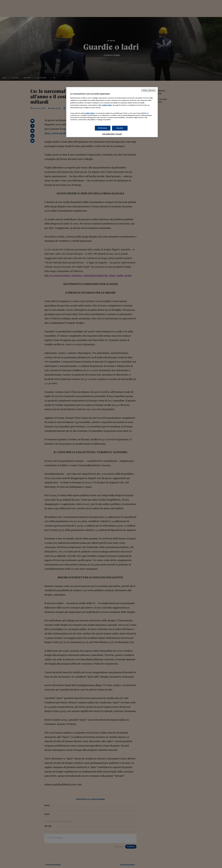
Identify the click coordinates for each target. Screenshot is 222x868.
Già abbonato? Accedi (112, 134)
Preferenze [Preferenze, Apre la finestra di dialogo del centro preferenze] (103, 128)
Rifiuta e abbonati (149, 90)
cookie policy (107, 105)
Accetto (120, 128)
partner (144, 113)
